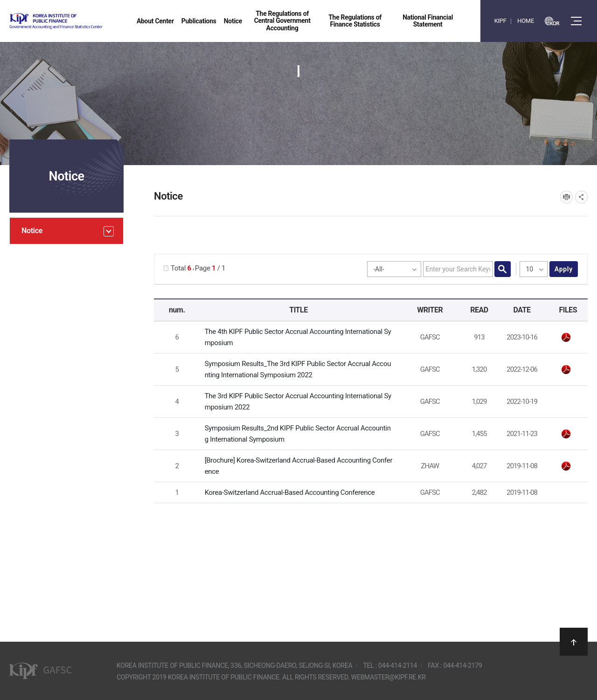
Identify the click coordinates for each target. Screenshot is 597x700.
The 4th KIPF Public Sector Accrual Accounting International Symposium (298, 337)
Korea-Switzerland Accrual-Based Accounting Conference (290, 492)
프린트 (566, 197)
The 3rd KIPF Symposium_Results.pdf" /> (566, 370)
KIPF (500, 21)
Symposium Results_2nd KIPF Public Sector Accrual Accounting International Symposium (298, 434)
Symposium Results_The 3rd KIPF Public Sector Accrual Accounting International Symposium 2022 (298, 369)
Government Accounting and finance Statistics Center (81, 21)
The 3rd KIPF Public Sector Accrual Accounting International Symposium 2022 (298, 402)
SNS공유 (581, 197)
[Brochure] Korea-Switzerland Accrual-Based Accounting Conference (299, 466)
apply (564, 269)
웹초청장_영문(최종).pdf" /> (566, 338)
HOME (526, 21)
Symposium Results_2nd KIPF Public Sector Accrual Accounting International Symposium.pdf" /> (566, 434)
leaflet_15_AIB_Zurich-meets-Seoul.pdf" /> (566, 466)
